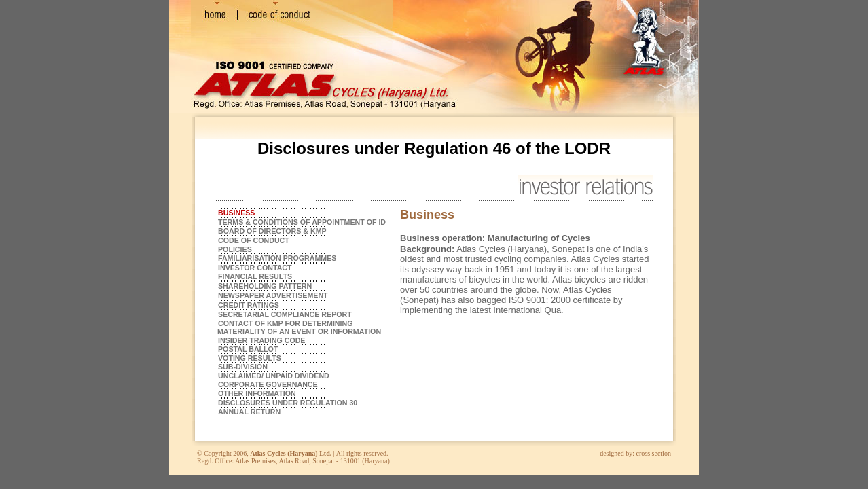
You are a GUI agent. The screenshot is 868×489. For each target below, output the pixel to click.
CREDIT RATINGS (249, 305)
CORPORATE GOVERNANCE (268, 384)
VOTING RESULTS (250, 358)
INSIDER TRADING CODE (261, 340)
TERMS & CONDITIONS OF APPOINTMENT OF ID (302, 222)
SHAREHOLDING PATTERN (265, 286)
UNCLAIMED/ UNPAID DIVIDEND (274, 376)
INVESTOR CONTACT (255, 268)
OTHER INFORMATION (257, 393)
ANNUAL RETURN (249, 412)
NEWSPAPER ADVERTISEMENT (273, 295)
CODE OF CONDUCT (254, 240)
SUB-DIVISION (243, 367)
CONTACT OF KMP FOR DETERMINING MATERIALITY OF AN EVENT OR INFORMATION (298, 327)
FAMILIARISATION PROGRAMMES (277, 258)
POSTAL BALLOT (248, 349)
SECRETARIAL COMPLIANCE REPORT (285, 314)
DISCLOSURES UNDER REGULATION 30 (288, 403)
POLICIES (235, 249)
